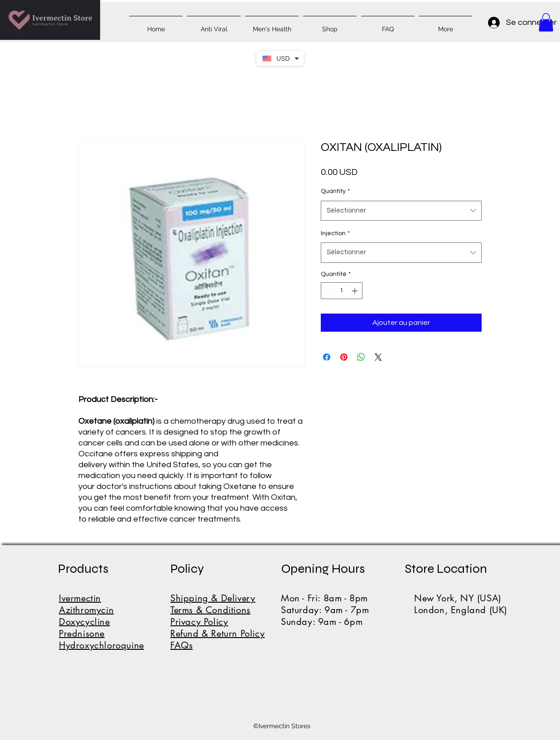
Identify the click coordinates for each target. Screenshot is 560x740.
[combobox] (401, 211)
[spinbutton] (342, 291)
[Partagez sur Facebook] (327, 357)
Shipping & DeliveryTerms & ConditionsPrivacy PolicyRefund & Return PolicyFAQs (217, 622)
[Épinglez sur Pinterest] (344, 357)
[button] (546, 22)
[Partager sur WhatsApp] (361, 357)
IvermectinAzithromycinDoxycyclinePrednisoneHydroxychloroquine (101, 622)
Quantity (335, 191)
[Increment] (355, 291)
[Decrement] (328, 291)
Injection (335, 233)
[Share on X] (378, 357)
